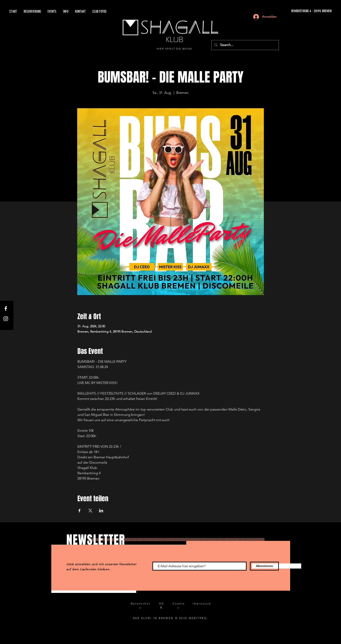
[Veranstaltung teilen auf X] (90, 511)
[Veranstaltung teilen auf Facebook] (80, 511)
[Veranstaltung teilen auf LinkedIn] (101, 511)
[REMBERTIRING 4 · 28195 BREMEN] (281, 11)
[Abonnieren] (264, 566)
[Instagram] (6, 319)
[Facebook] (6, 309)
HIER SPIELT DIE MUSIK (175, 49)
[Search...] (245, 45)
